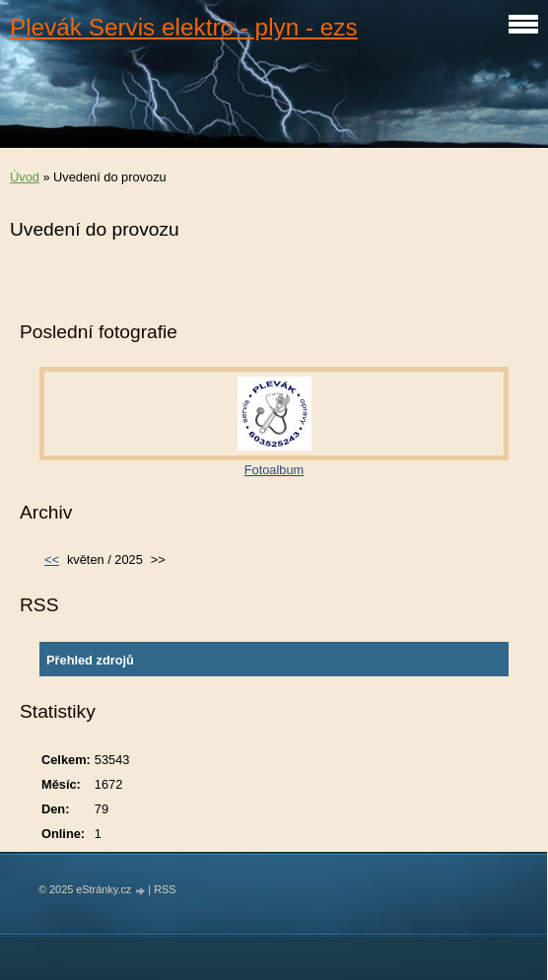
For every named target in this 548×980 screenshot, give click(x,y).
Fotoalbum (274, 470)
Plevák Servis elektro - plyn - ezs (184, 27)
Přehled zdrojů (90, 660)
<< (52, 560)
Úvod (25, 177)
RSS (165, 889)
